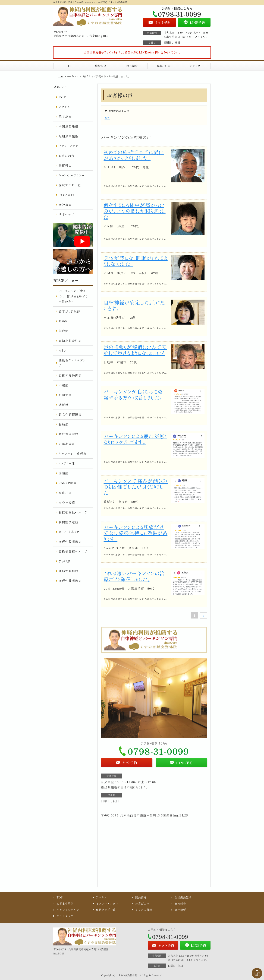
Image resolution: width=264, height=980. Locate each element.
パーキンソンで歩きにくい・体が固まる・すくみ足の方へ (73, 296)
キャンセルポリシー (72, 175)
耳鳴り (63, 321)
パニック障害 (68, 483)
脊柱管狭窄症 (68, 434)
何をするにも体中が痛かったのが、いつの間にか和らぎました (135, 211)
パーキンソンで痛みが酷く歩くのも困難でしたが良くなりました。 (136, 487)
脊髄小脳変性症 (70, 341)
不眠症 (64, 385)
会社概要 (65, 205)
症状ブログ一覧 (70, 185)
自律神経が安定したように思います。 (135, 305)
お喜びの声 (164, 66)
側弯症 (64, 331)
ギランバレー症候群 (73, 454)
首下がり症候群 (69, 311)
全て (107, 118)
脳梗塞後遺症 (68, 522)
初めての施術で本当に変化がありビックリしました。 (134, 155)
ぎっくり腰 (65, 561)
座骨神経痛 (67, 502)
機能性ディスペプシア (72, 363)
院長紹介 (132, 66)
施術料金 (100, 66)
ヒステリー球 (67, 463)
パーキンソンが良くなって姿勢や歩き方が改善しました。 (133, 395)
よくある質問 (66, 195)
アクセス (195, 66)
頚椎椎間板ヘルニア (73, 551)
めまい (62, 350)
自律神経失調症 (70, 375)
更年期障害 (67, 444)
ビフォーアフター (70, 146)
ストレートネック (69, 532)
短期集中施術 (68, 136)
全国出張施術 (68, 126)
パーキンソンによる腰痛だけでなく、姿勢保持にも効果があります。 (136, 533)
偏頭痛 (64, 473)
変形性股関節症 (70, 542)
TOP (69, 66)
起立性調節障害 (70, 414)
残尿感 (64, 405)
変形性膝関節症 (70, 581)
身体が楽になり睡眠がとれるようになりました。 (136, 261)
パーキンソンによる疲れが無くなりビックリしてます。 (135, 439)
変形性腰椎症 (68, 571)
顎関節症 (65, 395)
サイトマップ (67, 214)
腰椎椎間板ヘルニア (73, 512)
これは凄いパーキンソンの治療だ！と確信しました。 (134, 576)
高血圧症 (65, 493)
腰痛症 (64, 424)
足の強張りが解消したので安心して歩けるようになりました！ (135, 350)
